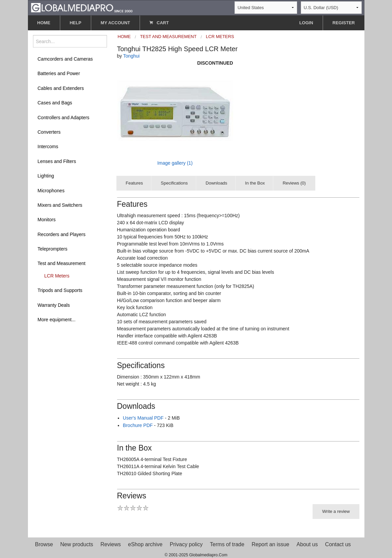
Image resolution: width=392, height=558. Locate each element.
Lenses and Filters (57, 161)
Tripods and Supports (60, 290)
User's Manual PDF (143, 418)
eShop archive (145, 544)
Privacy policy (186, 544)
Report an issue (271, 544)
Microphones (51, 191)
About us (307, 544)
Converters (49, 132)
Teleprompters (53, 249)
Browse (44, 544)
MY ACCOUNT (115, 23)
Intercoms (48, 146)
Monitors (47, 220)
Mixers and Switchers (60, 205)
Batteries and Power (59, 73)
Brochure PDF (138, 425)
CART (159, 23)
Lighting (46, 176)
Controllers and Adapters (64, 118)
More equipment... (57, 320)
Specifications (174, 183)
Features (134, 183)
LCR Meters (57, 276)
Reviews (110, 544)
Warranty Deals (54, 305)
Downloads (216, 183)
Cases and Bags (55, 103)
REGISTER (344, 23)
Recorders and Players (62, 234)
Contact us (338, 544)
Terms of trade (227, 544)
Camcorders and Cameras (65, 59)
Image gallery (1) (175, 163)
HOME (44, 23)
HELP (76, 23)
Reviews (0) (294, 183)
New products (77, 544)
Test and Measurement (62, 263)
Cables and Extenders (61, 88)
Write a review (336, 511)
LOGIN (306, 23)
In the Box (255, 183)
